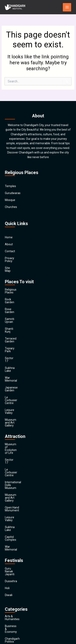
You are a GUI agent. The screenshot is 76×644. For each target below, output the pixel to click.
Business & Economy (18, 523)
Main (8, 621)
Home (9, 237)
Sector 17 (11, 332)
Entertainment (14, 558)
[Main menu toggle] (67, 7)
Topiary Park (13, 325)
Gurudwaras (13, 193)
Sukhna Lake (13, 339)
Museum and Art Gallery (20, 374)
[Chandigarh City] (15, 7)
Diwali (9, 495)
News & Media (14, 586)
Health (9, 579)
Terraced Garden (16, 319)
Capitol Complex (15, 449)
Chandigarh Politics (17, 530)
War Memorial (14, 346)
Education (11, 551)
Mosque (10, 200)
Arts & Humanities (16, 516)
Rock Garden (13, 291)
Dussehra (11, 481)
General (10, 572)
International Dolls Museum (22, 414)
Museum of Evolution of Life (23, 393)
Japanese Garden (16, 353)
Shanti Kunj (12, 312)
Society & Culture (16, 600)
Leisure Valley (14, 367)
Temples (10, 186)
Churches (11, 207)
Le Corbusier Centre (18, 360)
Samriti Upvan (14, 305)
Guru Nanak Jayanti (17, 474)
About (9, 244)
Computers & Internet (19, 544)
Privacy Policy (14, 258)
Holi (7, 488)
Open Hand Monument (19, 428)
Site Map (11, 265)
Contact (10, 251)
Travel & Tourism (16, 614)
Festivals (10, 607)
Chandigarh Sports (17, 537)
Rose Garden (13, 298)
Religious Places (15, 284)
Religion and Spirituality (20, 593)
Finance (10, 565)
